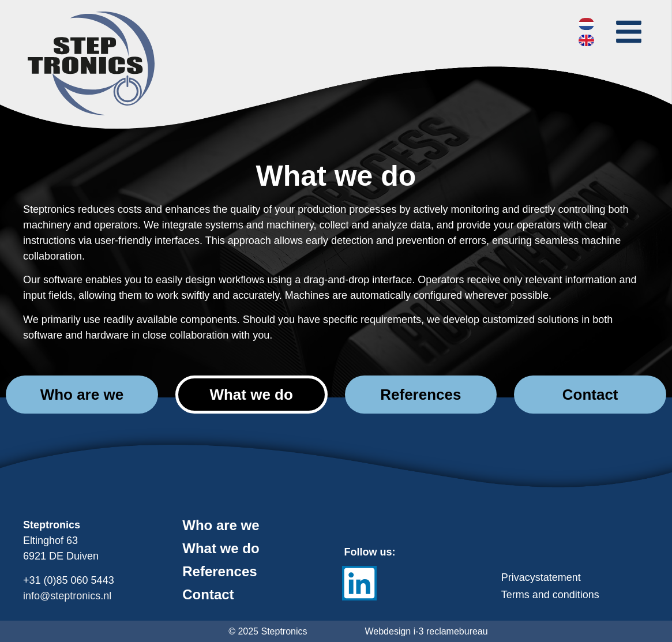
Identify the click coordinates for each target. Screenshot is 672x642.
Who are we (221, 525)
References (219, 572)
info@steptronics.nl (67, 596)
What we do (221, 549)
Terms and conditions (550, 595)
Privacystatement (541, 577)
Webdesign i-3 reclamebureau (427, 631)
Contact (208, 595)
